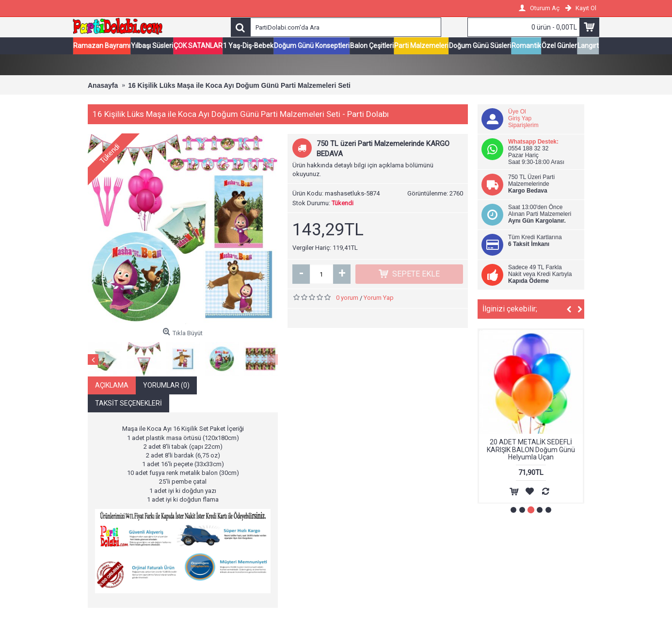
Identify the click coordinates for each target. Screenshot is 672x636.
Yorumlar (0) (166, 386)
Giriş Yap (520, 119)
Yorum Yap (379, 298)
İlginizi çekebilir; (510, 309)
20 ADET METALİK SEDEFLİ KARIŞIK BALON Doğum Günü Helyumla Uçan (531, 450)
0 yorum (347, 298)
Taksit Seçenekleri (128, 404)
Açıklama (112, 386)
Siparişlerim (523, 126)
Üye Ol (517, 112)
